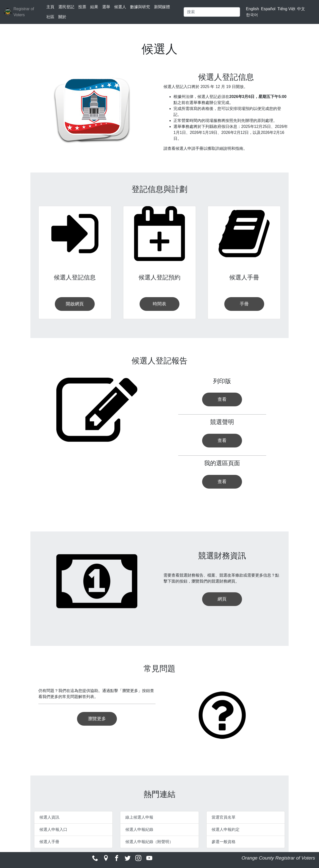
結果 (94, 7)
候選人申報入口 (53, 829)
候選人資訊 (49, 817)
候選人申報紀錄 (139, 829)
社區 (50, 17)
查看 (222, 399)
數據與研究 (140, 7)
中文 (301, 9)
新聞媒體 (162, 7)
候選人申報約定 (226, 829)
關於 (62, 17)
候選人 (120, 7)
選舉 (106, 7)
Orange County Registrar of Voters (278, 858)
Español (268, 9)
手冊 (244, 304)
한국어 (252, 15)
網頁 (222, 599)
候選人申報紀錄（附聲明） (149, 842)
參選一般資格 (224, 842)
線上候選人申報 (139, 817)
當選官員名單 (224, 817)
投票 (82, 7)
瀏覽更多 (97, 719)
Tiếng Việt (286, 9)
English (252, 9)
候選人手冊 (49, 842)
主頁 (50, 7)
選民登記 (66, 7)
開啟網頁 (75, 304)
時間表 (159, 304)
